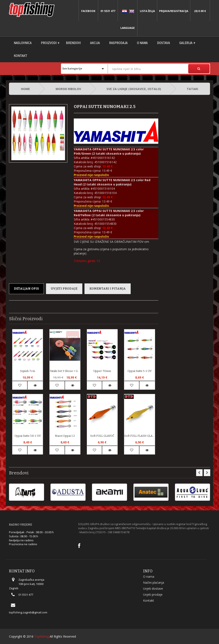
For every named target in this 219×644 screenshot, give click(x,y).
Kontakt (20, 56)
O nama (142, 43)
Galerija (186, 43)
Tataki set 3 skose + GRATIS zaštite (65, 371)
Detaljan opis (26, 289)
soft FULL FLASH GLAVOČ (139, 436)
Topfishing (41, 636)
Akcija (95, 43)
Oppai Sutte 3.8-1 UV (28, 436)
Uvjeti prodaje (64, 289)
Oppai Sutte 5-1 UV (140, 371)
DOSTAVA (163, 43)
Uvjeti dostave (153, 588)
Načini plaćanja (154, 583)
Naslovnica (23, 43)
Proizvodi (49, 43)
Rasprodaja (118, 43)
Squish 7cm (28, 371)
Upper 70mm (102, 371)
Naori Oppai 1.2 (65, 436)
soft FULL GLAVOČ (102, 436)
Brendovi (73, 43)
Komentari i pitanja (108, 289)
